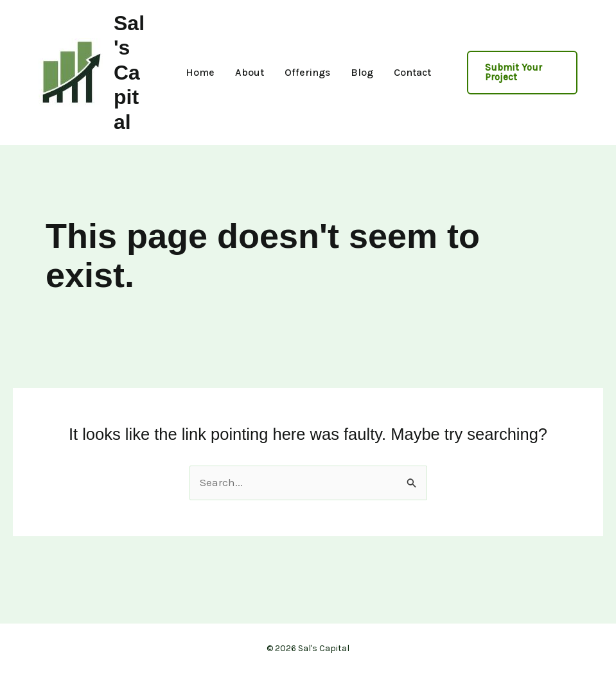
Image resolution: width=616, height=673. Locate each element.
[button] (523, 73)
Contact (412, 73)
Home (200, 73)
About (250, 73)
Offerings (307, 73)
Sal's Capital (129, 73)
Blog (362, 73)
